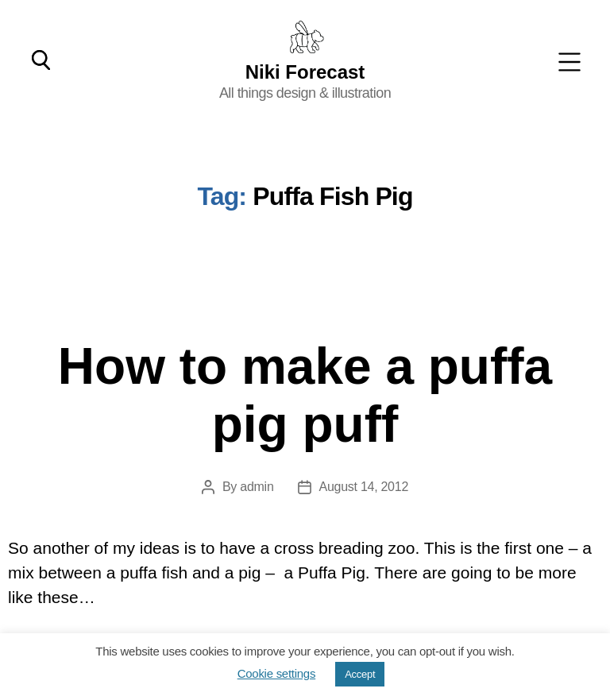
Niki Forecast (305, 72)
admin (257, 487)
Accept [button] (360, 674)
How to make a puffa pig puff (305, 395)
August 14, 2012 (364, 487)
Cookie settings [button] (277, 673)
